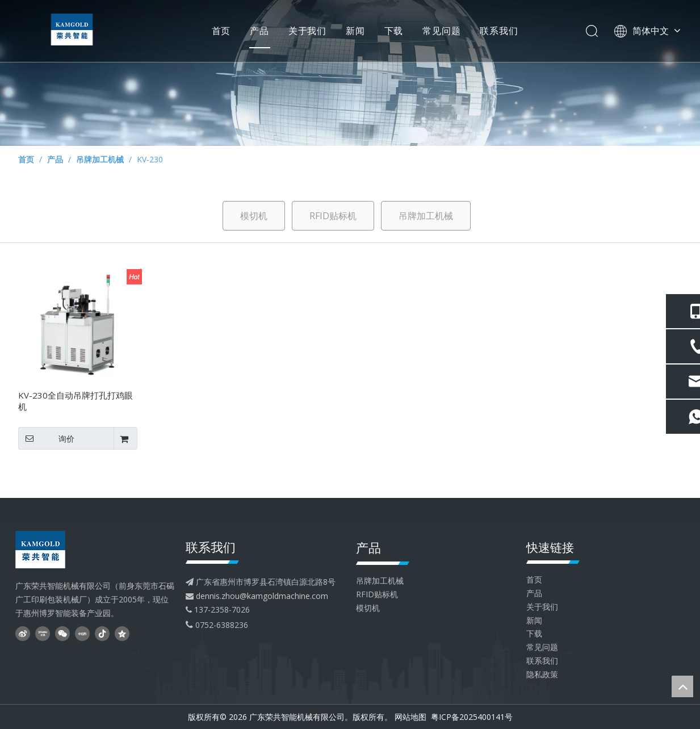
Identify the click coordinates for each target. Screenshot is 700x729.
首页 (219, 31)
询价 (46, 438)
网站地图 (410, 717)
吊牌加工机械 (426, 216)
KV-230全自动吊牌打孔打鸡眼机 (76, 401)
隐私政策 (542, 674)
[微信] (62, 633)
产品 (258, 31)
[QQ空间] (122, 633)
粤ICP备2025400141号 (471, 717)
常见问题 (440, 31)
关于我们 (305, 31)
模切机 (254, 216)
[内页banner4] (350, 73)
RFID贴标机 (333, 216)
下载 (392, 31)
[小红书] (82, 633)
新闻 (353, 31)
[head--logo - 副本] (58, 550)
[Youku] (43, 633)
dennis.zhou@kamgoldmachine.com (262, 596)
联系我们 (497, 31)
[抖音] (102, 633)
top (682, 686)
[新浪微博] (23, 633)
